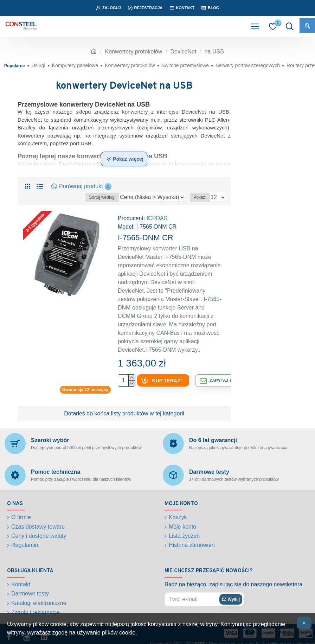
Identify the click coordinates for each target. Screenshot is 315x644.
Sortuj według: (102, 197)
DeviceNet (184, 52)
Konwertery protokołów (133, 52)
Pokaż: (200, 197)
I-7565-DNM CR (146, 238)
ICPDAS (157, 218)
